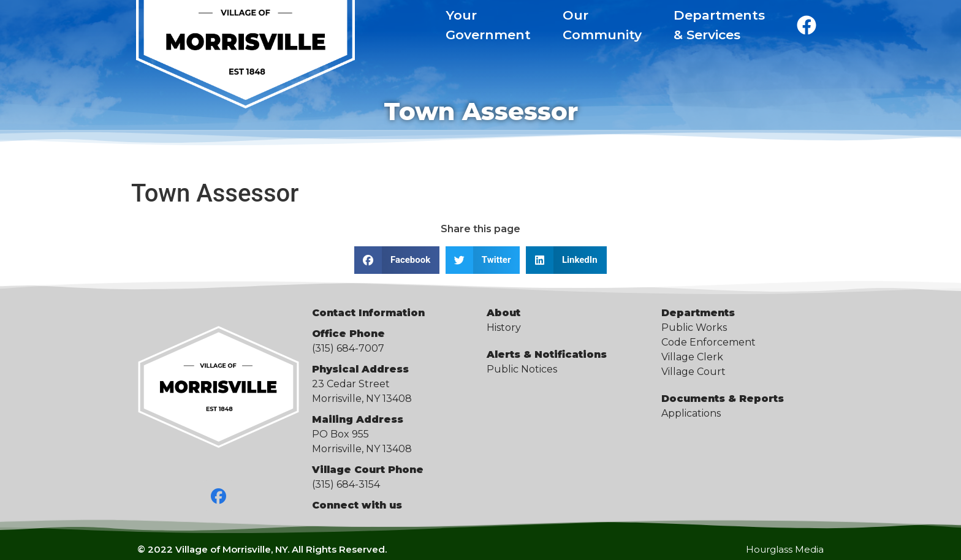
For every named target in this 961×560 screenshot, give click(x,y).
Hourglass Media (785, 549)
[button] (397, 260)
